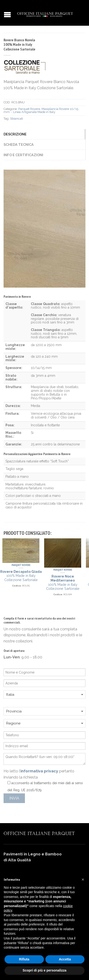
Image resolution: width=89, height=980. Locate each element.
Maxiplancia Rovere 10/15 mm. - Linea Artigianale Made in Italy (41, 110)
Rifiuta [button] (24, 959)
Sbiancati (16, 119)
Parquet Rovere (29, 109)
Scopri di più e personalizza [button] (44, 970)
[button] (83, 879)
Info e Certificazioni (23, 155)
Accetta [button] (65, 959)
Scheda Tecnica (19, 144)
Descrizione (15, 134)
